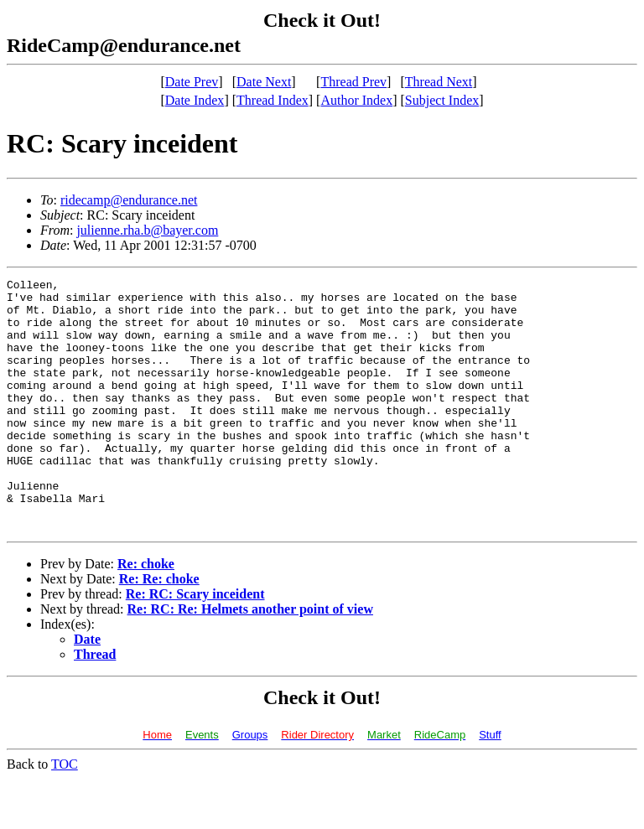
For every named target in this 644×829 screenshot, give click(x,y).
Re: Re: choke (159, 629)
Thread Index (273, 100)
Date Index (195, 100)
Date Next (264, 82)
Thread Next (439, 82)
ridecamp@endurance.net (129, 200)
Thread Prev (353, 82)
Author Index (356, 100)
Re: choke (146, 614)
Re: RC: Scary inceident (195, 644)
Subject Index (442, 100)
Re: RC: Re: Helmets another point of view (250, 659)
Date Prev (192, 82)
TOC (65, 814)
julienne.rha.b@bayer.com (147, 230)
